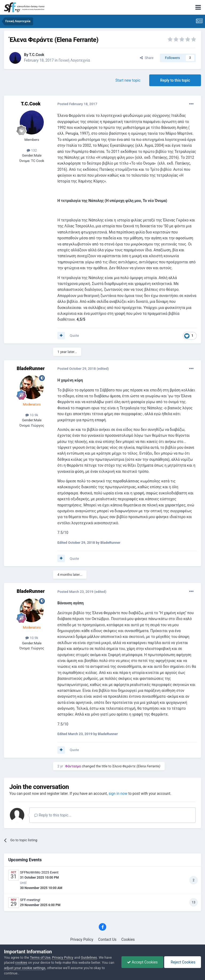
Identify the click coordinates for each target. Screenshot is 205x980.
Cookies (128, 939)
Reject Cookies (183, 962)
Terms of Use (40, 957)
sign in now (118, 793)
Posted (77, 104)
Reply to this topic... (53, 815)
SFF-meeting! (30, 900)
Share (147, 58)
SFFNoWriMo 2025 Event (39, 872)
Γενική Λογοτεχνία (74, 60)
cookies (21, 963)
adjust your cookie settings (25, 968)
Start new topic (128, 80)
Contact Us (107, 939)
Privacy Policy (82, 939)
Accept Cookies (142, 962)
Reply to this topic (175, 80)
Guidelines (89, 957)
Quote (74, 336)
